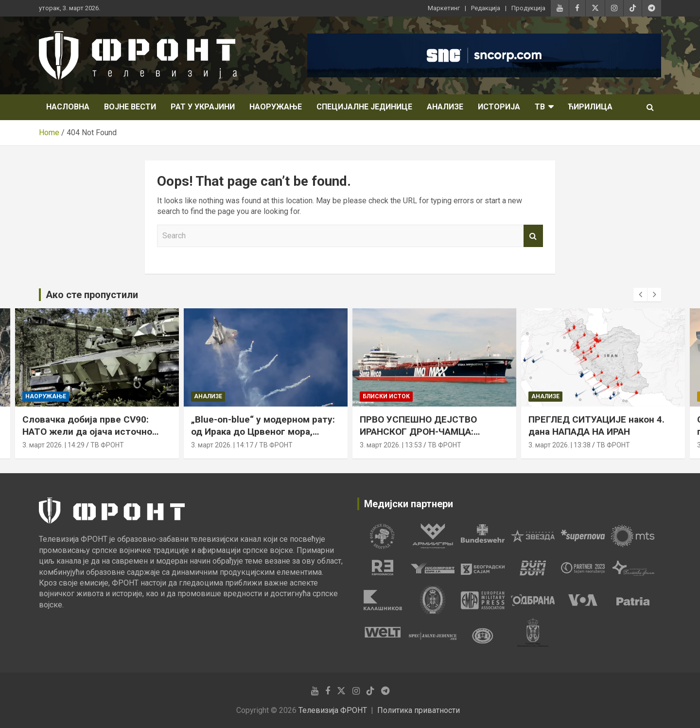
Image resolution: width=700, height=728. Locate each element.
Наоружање (276, 107)
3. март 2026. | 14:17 (222, 445)
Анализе (445, 107)
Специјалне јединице (364, 107)
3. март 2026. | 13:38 (560, 445)
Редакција (486, 8)
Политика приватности (419, 710)
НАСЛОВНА (68, 107)
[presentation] (640, 295)
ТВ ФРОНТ (107, 445)
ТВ (540, 107)
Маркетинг (444, 8)
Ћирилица (590, 107)
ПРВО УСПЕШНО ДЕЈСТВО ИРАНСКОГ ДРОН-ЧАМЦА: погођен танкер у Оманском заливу (422, 437)
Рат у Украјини (203, 107)
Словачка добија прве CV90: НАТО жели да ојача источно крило (87, 431)
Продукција (528, 8)
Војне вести (130, 107)
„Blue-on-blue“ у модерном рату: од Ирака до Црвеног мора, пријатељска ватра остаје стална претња (263, 437)
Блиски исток (386, 397)
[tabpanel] (382, 536)
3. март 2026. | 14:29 (53, 445)
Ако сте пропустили (92, 295)
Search (533, 236)
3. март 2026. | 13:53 (391, 445)
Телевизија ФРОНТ (333, 710)
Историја (499, 107)
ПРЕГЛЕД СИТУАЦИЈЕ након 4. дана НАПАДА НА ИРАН (596, 426)
